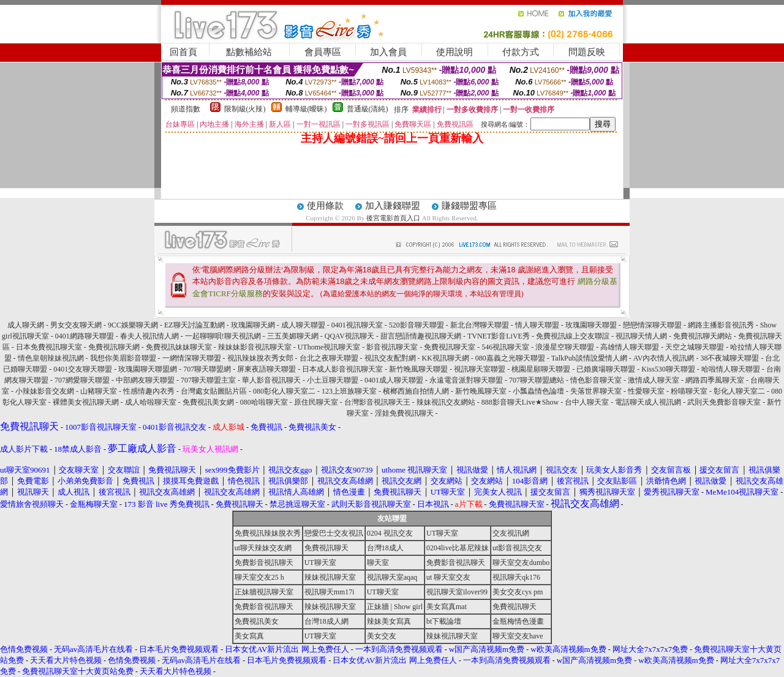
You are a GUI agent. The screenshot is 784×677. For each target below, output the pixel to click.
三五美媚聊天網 (293, 336)
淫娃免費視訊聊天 (404, 413)
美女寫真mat (447, 607)
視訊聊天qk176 (516, 577)
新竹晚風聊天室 (481, 391)
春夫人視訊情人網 (149, 336)
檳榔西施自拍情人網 (416, 391)
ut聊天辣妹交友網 (263, 548)
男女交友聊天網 (76, 325)
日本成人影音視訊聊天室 (342, 369)
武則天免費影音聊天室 (724, 402)
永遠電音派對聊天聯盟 (466, 380)
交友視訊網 (511, 533)
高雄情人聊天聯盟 (630, 347)
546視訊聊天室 (505, 347)
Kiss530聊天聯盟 (668, 369)
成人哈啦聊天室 (151, 402)
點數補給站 (249, 52)
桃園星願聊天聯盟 (541, 369)
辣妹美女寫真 (389, 621)
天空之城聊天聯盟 (695, 347)
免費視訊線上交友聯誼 (573, 336)
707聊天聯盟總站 (537, 380)
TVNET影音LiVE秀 (499, 336)
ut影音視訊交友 (517, 548)
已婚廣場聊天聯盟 (606, 369)
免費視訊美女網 (208, 402)
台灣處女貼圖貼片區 (214, 391)
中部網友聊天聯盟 (145, 380)
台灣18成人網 (326, 621)
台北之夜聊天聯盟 (329, 358)
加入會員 (388, 52)
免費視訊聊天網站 (703, 336)
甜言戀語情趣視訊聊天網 (421, 336)
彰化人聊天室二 (739, 391)
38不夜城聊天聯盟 (729, 358)
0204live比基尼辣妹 (458, 548)
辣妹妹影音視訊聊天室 (255, 347)
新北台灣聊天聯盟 (480, 325)
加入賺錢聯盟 (393, 206)
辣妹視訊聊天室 (330, 577)
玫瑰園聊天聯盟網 (148, 369)
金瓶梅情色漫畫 (518, 621)
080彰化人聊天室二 (284, 391)
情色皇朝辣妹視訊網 (51, 358)
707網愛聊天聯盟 (82, 380)
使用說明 (454, 52)
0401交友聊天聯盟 (83, 369)
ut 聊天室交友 (448, 577)
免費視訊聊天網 (114, 347)
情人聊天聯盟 (537, 325)
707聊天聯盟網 (207, 369)
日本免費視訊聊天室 (49, 347)
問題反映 (587, 52)
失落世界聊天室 (596, 391)
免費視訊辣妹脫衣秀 (268, 533)
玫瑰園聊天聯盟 (591, 325)
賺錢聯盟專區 (469, 206)
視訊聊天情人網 (641, 336)
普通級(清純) (367, 109)
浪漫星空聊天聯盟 (565, 347)
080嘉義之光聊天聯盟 (510, 358)
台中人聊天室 (587, 402)
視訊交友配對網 (390, 358)
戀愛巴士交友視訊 (334, 533)
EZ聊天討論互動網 (194, 325)
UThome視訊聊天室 (329, 347)
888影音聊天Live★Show (520, 402)
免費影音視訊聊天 (264, 563)
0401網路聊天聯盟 (85, 336)
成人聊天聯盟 (303, 325)
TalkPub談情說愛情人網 (589, 358)
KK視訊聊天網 (446, 358)
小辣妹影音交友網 (45, 391)
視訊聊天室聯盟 (480, 369)
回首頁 (183, 52)
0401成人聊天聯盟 (394, 380)
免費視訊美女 (257, 621)
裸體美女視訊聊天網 (86, 402)
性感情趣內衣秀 (149, 391)
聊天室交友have (518, 636)
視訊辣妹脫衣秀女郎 (260, 358)
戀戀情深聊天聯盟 (652, 325)
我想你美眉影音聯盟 (123, 358)
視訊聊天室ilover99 (457, 592)
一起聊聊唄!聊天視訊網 (223, 336)
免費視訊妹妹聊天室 (179, 347)
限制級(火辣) (245, 109)
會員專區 (323, 52)
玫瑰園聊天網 (253, 325)
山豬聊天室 (99, 391)
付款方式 (521, 52)
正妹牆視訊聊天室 (264, 592)
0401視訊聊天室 (357, 325)
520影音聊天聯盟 (417, 325)
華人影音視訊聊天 (271, 380)
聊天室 (378, 563)
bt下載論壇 (444, 621)
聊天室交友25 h (259, 577)
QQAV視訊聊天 (349, 336)
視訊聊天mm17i (330, 592)
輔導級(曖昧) (306, 109)
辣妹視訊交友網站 (446, 402)
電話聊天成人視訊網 (648, 402)
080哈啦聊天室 (264, 402)
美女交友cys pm (518, 592)
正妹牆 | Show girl (395, 607)
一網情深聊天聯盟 (192, 358)
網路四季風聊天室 (715, 380)
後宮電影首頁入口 (393, 218)
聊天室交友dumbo (521, 563)
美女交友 (382, 636)
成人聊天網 (26, 325)
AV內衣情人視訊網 (664, 358)
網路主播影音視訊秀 (721, 325)
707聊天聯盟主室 (208, 380)
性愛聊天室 (646, 391)
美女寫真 (249, 636)
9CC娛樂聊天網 (133, 325)
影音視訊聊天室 (392, 347)
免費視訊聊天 (326, 548)
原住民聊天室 (316, 402)
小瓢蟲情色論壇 (538, 391)
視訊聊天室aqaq (392, 577)
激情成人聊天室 (654, 380)
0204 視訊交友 (390, 533)
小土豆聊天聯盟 (333, 380)
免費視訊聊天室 (450, 347)
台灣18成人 (385, 548)
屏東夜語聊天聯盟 (266, 369)
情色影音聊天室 (596, 380)
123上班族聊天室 (349, 391)
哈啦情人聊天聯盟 (731, 369)
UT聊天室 (442, 533)
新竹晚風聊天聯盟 (418, 369)
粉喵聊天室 (689, 391)
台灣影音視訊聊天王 (377, 402)
